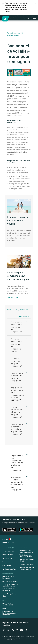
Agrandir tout (23, 316)
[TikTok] (26, 630)
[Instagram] (8, 630)
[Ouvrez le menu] (34, 18)
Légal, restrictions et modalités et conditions (16, 624)
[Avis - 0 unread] (29, 18)
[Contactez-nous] (8, 542)
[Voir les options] (14, 297)
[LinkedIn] (17, 630)
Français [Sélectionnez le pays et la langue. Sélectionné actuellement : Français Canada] (8, 539)
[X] (4, 630)
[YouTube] (21, 630)
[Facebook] (13, 630)
